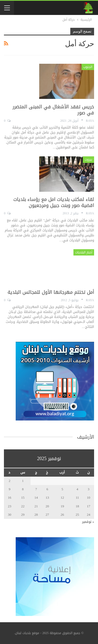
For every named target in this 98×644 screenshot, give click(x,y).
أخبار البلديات (84, 252)
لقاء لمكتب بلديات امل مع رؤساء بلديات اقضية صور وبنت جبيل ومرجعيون (54, 202)
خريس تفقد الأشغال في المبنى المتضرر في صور (53, 110)
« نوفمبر (88, 522)
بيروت (88, 159)
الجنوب (88, 67)
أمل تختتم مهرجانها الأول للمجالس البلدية (51, 292)
